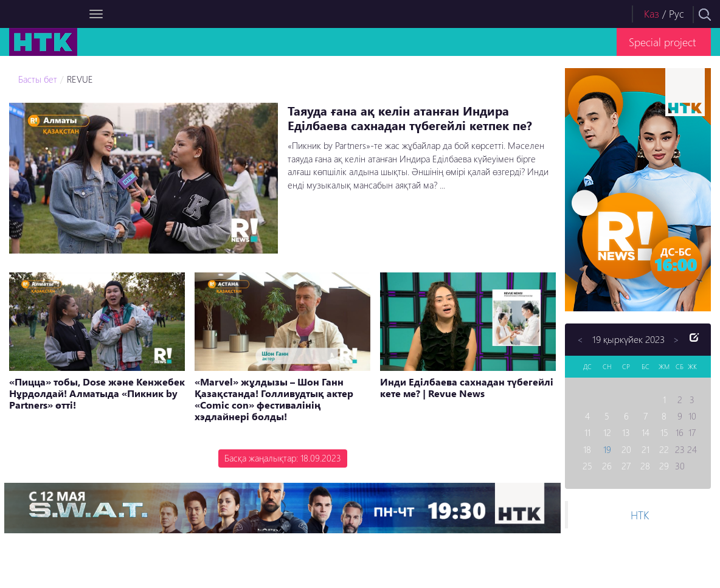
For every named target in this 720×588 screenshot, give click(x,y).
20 (626, 449)
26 (607, 466)
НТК (640, 515)
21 (646, 449)
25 (587, 466)
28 (645, 466)
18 (587, 449)
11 (587, 432)
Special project (662, 42)
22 (664, 449)
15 (664, 432)
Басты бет (38, 79)
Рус (677, 14)
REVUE (80, 79)
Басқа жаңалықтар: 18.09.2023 (283, 458)
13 (626, 432)
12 (607, 432)
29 (664, 466)
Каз (652, 14)
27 (626, 466)
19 (607, 449)
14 (646, 432)
